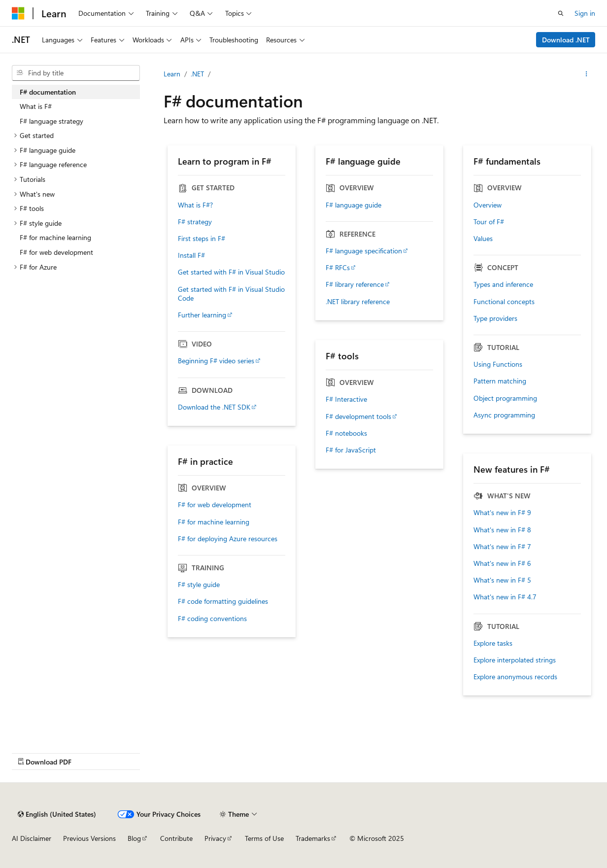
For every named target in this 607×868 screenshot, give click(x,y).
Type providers (495, 318)
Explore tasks (493, 643)
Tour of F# (489, 222)
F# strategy (195, 222)
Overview (488, 205)
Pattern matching (500, 381)
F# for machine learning (214, 522)
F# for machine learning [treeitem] (55, 237)
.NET (197, 74)
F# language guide (354, 205)
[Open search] (561, 13)
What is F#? (195, 205)
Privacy (215, 838)
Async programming (504, 415)
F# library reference (355, 284)
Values (483, 239)
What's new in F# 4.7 (505, 597)
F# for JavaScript (351, 450)
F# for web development (215, 505)
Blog (134, 838)
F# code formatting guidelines (223, 601)
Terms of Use (264, 838)
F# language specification (364, 251)
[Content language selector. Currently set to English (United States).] (57, 814)
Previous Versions (89, 838)
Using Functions (498, 364)
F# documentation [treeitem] (48, 92)
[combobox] (76, 73)
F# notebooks (346, 433)
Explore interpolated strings (515, 660)
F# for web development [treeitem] (56, 252)
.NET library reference (358, 302)
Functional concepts (504, 302)
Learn (172, 74)
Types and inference (503, 284)
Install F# (191, 255)
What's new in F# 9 (502, 513)
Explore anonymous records (515, 677)
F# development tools (358, 417)
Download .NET (566, 40)
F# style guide (199, 585)
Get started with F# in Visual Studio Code (231, 294)
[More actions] (587, 74)
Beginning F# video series (216, 361)
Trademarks (313, 838)
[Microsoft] (18, 13)
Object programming (505, 398)
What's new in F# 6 (502, 563)
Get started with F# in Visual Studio (231, 272)
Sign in (585, 13)
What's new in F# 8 (502, 530)
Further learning (202, 315)
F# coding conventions (212, 619)
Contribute (176, 838)
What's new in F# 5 (502, 580)
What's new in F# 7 (502, 547)
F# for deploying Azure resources (228, 539)
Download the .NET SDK (214, 407)
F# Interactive (346, 399)
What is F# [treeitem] (36, 106)
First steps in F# (202, 239)
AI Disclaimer (32, 838)
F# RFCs (338, 268)
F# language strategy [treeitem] (51, 121)
